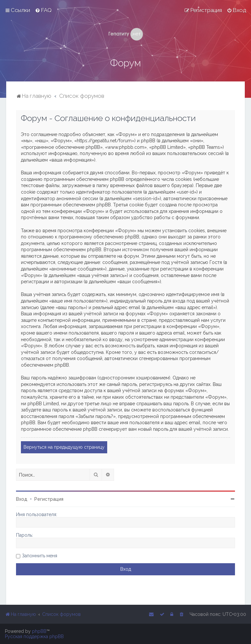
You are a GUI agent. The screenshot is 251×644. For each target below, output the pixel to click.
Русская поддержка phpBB (34, 636)
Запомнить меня (40, 556)
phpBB (39, 631)
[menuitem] (43, 10)
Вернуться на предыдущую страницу (64, 447)
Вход (22, 499)
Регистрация (49, 499)
